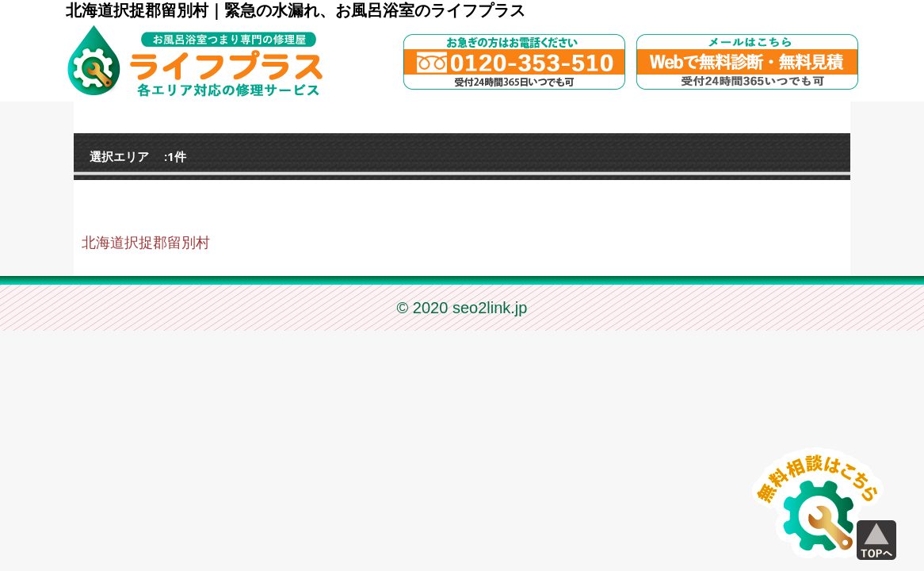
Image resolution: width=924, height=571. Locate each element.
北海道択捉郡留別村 (146, 243)
